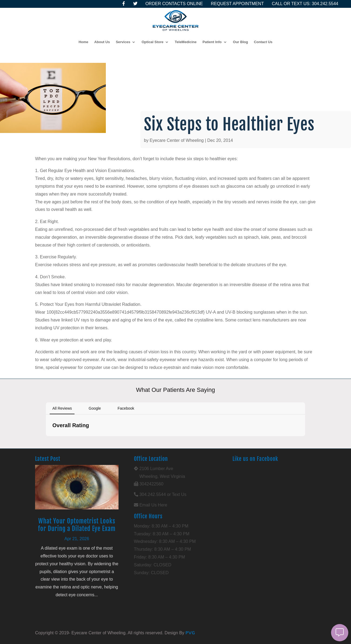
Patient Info (212, 42)
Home (83, 42)
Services (123, 42)
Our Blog (241, 42)
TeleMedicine (186, 42)
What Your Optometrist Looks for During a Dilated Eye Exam (77, 525)
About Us (102, 42)
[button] (46, 441)
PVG (190, 633)
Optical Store (152, 42)
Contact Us (263, 42)
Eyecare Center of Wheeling (177, 140)
